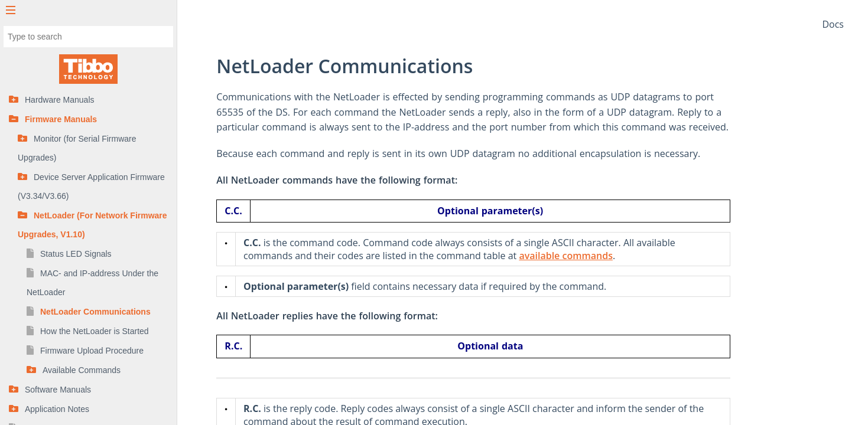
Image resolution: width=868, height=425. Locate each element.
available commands (615, 256)
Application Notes (57, 409)
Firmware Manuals (61, 119)
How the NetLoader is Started (95, 331)
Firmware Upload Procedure (92, 351)
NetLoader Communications (95, 312)
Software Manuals (58, 390)
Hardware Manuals (60, 100)
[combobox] (88, 37)
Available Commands (82, 370)
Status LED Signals (76, 254)
